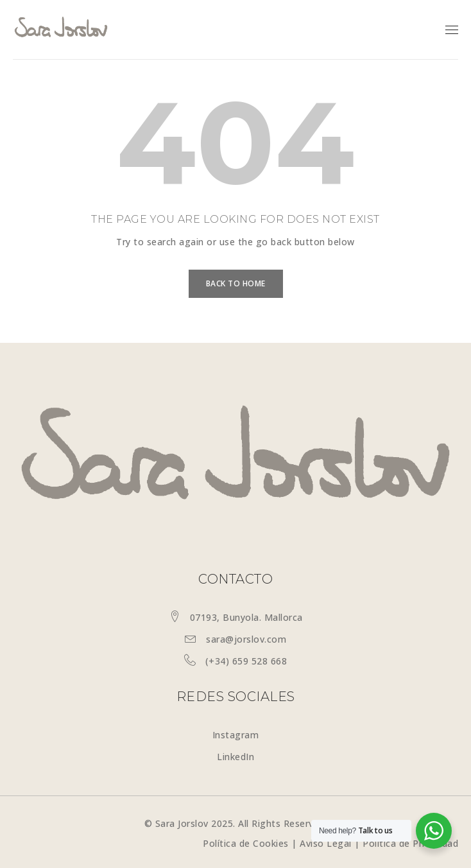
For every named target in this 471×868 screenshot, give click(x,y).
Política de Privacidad (410, 843)
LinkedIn (235, 757)
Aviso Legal (326, 843)
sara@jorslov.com (246, 639)
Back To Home (236, 283)
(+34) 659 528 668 (246, 661)
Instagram (236, 735)
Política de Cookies (246, 843)
